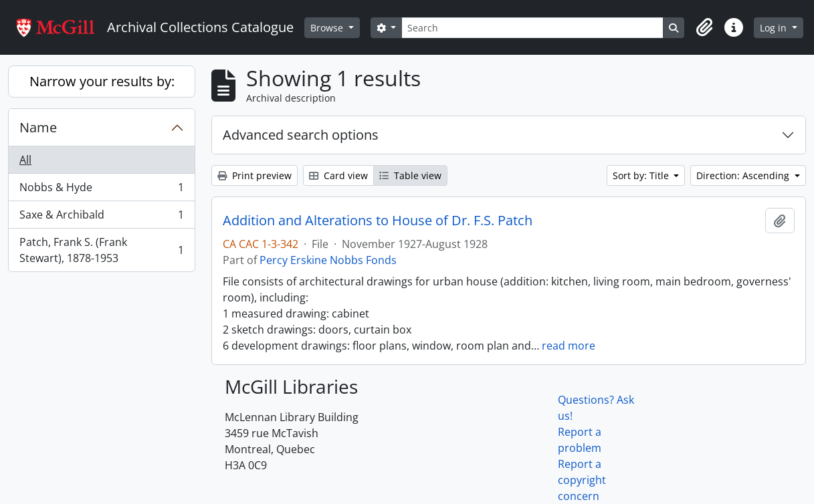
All (25, 160)
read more (569, 346)
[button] (704, 27)
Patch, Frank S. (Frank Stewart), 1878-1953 (101, 250)
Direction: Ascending (744, 175)
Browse (328, 28)
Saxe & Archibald (101, 218)
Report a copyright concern (582, 480)
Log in (775, 28)
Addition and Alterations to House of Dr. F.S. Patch (378, 221)
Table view (410, 175)
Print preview (255, 175)
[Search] (532, 28)
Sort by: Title (642, 175)
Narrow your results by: (102, 81)
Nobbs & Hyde (101, 190)
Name (38, 127)
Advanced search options (301, 135)
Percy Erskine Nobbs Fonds (328, 260)
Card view (338, 175)
